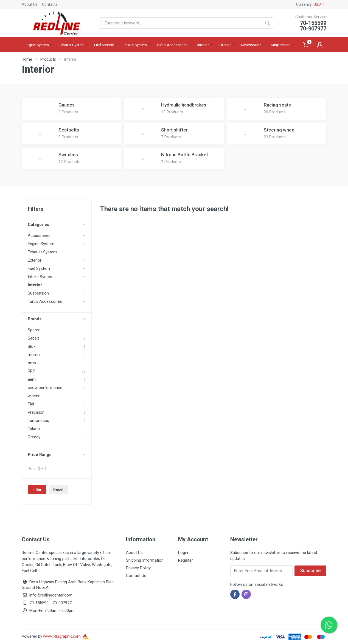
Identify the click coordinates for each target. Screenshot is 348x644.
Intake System (41, 277)
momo (34, 355)
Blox (32, 346)
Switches (68, 155)
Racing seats (277, 105)
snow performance (45, 388)
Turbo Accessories (45, 301)
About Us (30, 4)
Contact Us (136, 576)
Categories (57, 225)
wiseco (34, 396)
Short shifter (174, 130)
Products (48, 59)
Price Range (57, 455)
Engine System (41, 244)
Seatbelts (69, 130)
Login (183, 553)
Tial (31, 404)
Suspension (38, 293)
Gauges (67, 105)
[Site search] (181, 23)
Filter (37, 489)
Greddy (34, 437)
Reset (58, 489)
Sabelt (33, 338)
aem (32, 379)
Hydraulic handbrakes (184, 105)
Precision (36, 412)
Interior (35, 285)
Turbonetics (38, 421)
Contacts (50, 4)
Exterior (35, 260)
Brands (57, 319)
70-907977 (62, 603)
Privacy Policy (138, 568)
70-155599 (39, 603)
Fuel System (39, 268)
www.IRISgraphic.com (66, 636)
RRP (31, 371)
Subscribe (310, 571)
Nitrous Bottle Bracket (185, 155)
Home (27, 59)
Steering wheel (280, 130)
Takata (34, 429)
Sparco (34, 330)
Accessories (39, 236)
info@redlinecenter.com (51, 595)
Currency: (310, 4)
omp (32, 363)
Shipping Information (145, 560)
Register (186, 560)
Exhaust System (42, 252)
